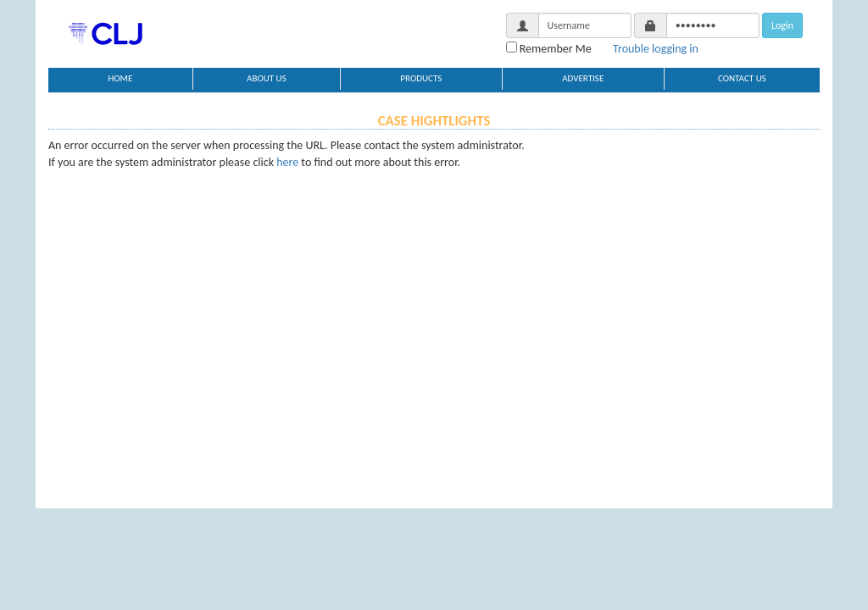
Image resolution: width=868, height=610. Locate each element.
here (287, 162)
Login (782, 25)
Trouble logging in (656, 49)
